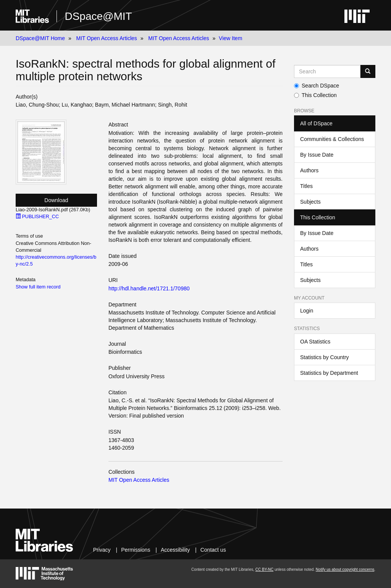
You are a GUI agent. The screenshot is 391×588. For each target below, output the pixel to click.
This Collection (315, 95)
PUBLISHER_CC (37, 217)
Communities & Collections (332, 139)
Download (56, 200)
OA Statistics (315, 342)
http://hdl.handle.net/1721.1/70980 (149, 288)
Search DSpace (317, 86)
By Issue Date (317, 155)
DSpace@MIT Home (40, 38)
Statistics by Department (329, 373)
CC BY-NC (264, 569)
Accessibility (175, 550)
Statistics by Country (325, 357)
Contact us (213, 550)
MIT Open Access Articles (107, 38)
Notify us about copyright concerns (345, 569)
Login (307, 311)
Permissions (136, 550)
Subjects (310, 202)
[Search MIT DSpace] (327, 71)
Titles (306, 186)
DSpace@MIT (98, 16)
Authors (309, 170)
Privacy (102, 550)
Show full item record (38, 287)
